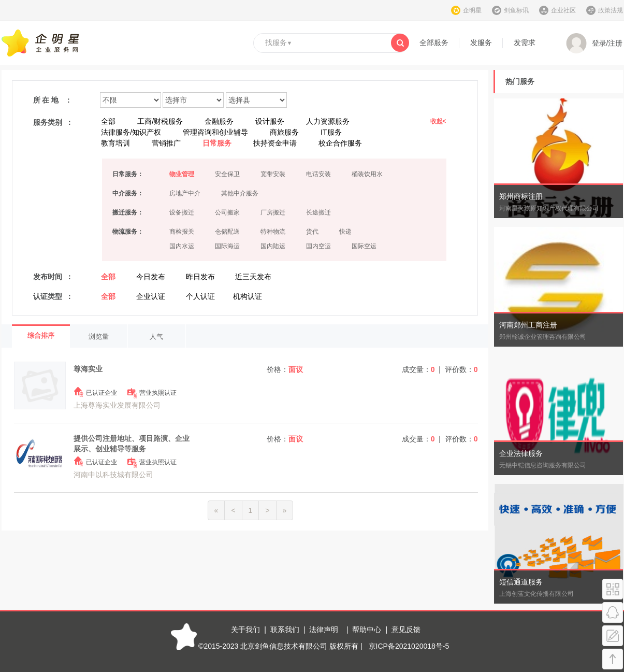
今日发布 (151, 277)
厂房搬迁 (273, 212)
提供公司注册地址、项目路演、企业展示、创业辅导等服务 (132, 444)
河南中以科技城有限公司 (113, 475)
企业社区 (563, 10)
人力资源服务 (328, 121)
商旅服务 (284, 132)
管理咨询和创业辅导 (215, 132)
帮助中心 (367, 630)
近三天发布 (253, 277)
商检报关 (182, 232)
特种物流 (273, 232)
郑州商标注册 (521, 196)
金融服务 (219, 121)
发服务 (481, 42)
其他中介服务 (240, 193)
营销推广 (166, 143)
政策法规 (611, 10)
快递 (345, 232)
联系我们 (285, 630)
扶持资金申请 (275, 143)
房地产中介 (185, 193)
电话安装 (318, 174)
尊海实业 (88, 369)
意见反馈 (406, 630)
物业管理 (182, 174)
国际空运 (364, 246)
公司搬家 (227, 212)
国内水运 (182, 246)
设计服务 (270, 121)
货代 (312, 232)
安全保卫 (227, 174)
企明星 (472, 10)
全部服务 (434, 42)
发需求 (525, 42)
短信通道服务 (521, 582)
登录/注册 (594, 44)
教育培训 (115, 143)
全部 (108, 121)
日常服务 (217, 143)
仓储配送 (227, 232)
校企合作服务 (340, 143)
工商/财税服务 (160, 121)
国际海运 (227, 246)
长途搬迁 (318, 212)
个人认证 (200, 296)
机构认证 (248, 296)
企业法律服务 (521, 453)
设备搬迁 (182, 212)
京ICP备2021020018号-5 (409, 646)
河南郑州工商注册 (528, 325)
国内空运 (318, 246)
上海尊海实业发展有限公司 (117, 405)
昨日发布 (200, 277)
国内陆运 (273, 246)
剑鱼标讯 (516, 10)
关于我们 (245, 630)
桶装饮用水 (367, 174)
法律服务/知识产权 (131, 132)
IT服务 (331, 132)
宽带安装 (273, 174)
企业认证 (151, 296)
